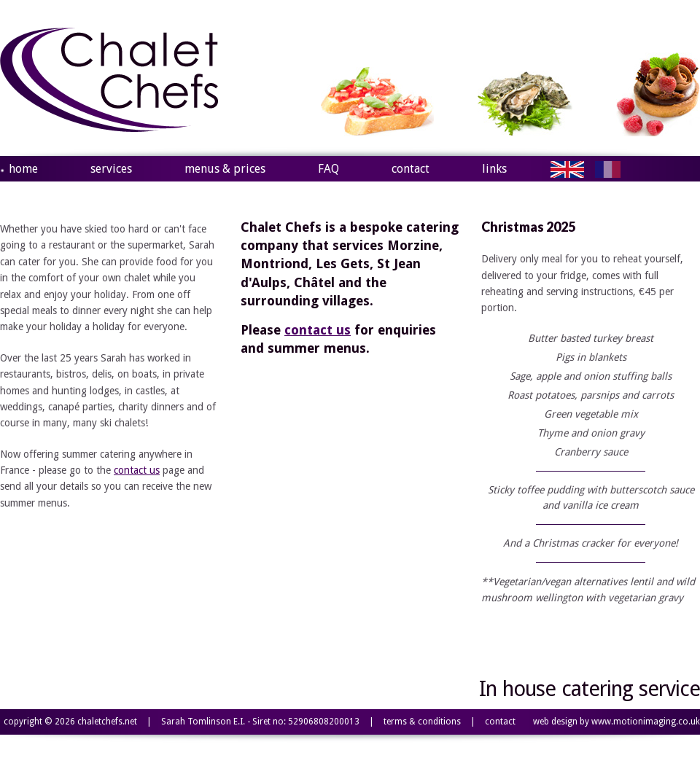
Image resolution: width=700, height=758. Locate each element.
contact (411, 169)
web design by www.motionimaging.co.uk (617, 722)
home (23, 169)
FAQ (328, 169)
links (494, 169)
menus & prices (225, 169)
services (111, 169)
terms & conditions (422, 722)
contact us (137, 470)
